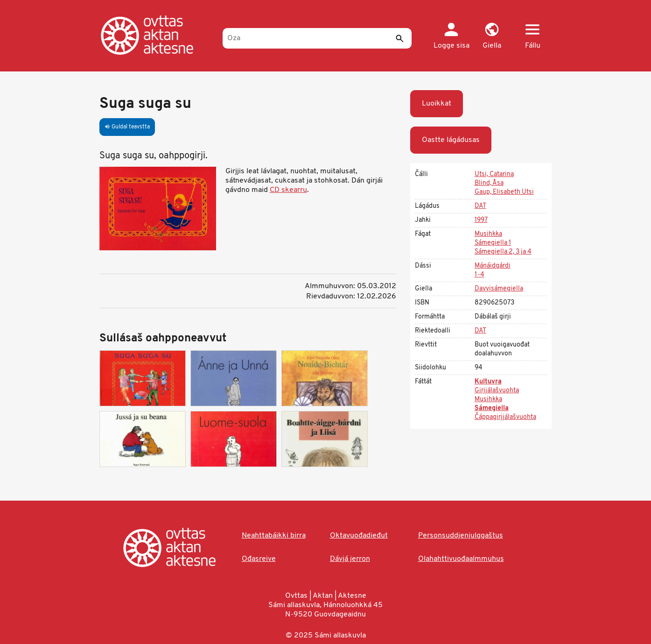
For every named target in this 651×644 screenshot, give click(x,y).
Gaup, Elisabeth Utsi (504, 192)
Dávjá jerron (350, 559)
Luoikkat (437, 104)
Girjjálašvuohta (497, 391)
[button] (492, 36)
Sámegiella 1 (493, 243)
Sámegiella (492, 408)
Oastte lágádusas (451, 140)
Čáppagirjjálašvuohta (505, 417)
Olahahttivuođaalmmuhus (461, 559)
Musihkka (488, 234)
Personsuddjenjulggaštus (461, 536)
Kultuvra (488, 382)
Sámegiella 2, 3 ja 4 (503, 252)
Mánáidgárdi (493, 266)
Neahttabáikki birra (274, 536)
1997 (481, 220)
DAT (480, 206)
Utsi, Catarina (494, 174)
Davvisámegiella (499, 289)
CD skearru (288, 190)
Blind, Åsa (489, 183)
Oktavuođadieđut (359, 536)
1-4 (479, 275)
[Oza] (317, 38)
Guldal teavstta (127, 127)
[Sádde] (400, 38)
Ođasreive (259, 559)
